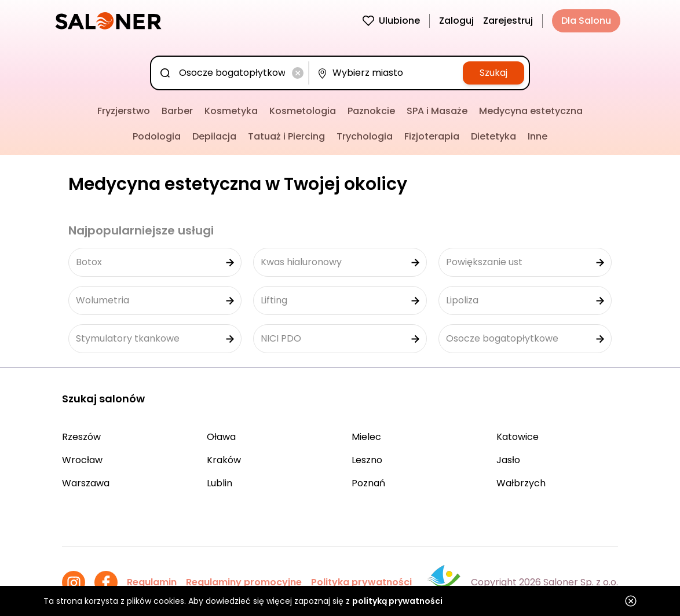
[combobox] (232, 73)
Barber (177, 111)
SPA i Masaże (437, 111)
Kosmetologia (303, 111)
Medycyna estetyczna (531, 111)
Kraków (224, 460)
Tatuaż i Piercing (286, 136)
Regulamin (152, 582)
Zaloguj (456, 21)
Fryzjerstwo (124, 111)
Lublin (220, 483)
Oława (221, 437)
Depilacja (214, 136)
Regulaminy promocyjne (244, 582)
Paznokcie (371, 111)
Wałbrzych (521, 483)
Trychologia (365, 136)
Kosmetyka (231, 111)
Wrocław (82, 460)
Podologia (157, 136)
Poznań (368, 483)
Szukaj (493, 73)
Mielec (366, 437)
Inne (538, 136)
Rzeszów (81, 437)
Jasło (508, 460)
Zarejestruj (508, 21)
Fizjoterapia (432, 136)
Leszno (367, 460)
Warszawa (86, 483)
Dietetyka (493, 136)
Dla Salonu (586, 21)
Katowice (518, 437)
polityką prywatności (397, 601)
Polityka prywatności (361, 582)
